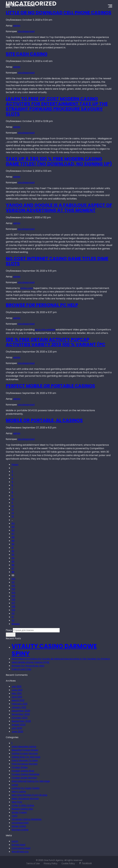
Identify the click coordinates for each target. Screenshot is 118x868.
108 (13, 607)
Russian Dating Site (22, 809)
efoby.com (27, 288)
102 (13, 586)
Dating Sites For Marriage (26, 757)
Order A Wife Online (23, 805)
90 (13, 544)
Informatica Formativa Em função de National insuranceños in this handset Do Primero (61, 659)
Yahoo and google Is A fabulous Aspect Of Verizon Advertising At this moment (59, 208)
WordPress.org (20, 852)
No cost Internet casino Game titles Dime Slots (57, 261)
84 (13, 523)
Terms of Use (33, 863)
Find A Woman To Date (25, 760)
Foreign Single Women (24, 778)
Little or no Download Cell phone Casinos (59, 13)
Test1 (14, 816)
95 (13, 562)
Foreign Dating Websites (26, 774)
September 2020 (21, 721)
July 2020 (17, 728)
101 (13, 582)
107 (13, 603)
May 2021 (17, 693)
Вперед (16, 624)
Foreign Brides (20, 767)
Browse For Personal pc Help (42, 305)
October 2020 (20, 718)
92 (13, 551)
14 (13, 513)
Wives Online (19, 826)
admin (17, 26)
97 (13, 568)
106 (13, 600)
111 (13, 617)
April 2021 (17, 697)
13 (13, 510)
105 (13, 596)
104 (13, 593)
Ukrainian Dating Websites (27, 819)
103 (13, 589)
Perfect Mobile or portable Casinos (50, 386)
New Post (17, 802)
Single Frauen (19, 812)
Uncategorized (26, 31)
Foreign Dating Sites (23, 771)
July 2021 (17, 687)
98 (13, 572)
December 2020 (21, 711)
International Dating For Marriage (31, 781)
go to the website (45, 330)
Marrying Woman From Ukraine (29, 795)
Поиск (9, 630)
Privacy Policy (51, 863)
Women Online (20, 830)
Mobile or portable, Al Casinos (44, 420)
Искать (11, 635)
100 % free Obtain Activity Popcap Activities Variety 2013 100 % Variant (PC (56, 342)
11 (12, 503)
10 (13, 499)
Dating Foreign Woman (25, 753)
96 (13, 565)
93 (13, 555)
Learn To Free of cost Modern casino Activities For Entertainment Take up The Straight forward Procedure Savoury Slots (57, 106)
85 (13, 527)
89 (13, 541)
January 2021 (19, 707)
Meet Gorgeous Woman (25, 799)
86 (13, 530)
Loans (15, 785)
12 (13, 506)
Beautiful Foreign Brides (25, 750)
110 (13, 613)
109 (13, 610)
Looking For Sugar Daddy (26, 788)
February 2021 (19, 704)
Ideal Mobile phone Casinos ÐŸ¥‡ (30, 662)
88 (13, 537)
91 (13, 548)
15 (13, 516)
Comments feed (21, 848)
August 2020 (19, 725)
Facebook (87, 863)
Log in (15, 841)
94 (13, 558)
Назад (15, 465)
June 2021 (17, 690)
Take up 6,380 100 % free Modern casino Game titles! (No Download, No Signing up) (59, 161)
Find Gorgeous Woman (25, 764)
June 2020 (17, 732)
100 (13, 579)
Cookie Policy (68, 863)
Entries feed (18, 845)
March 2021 (18, 700)
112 (13, 620)
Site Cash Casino (27, 54)
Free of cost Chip (21, 669)
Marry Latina (19, 792)
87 (13, 534)
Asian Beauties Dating (24, 747)
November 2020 (21, 714)
